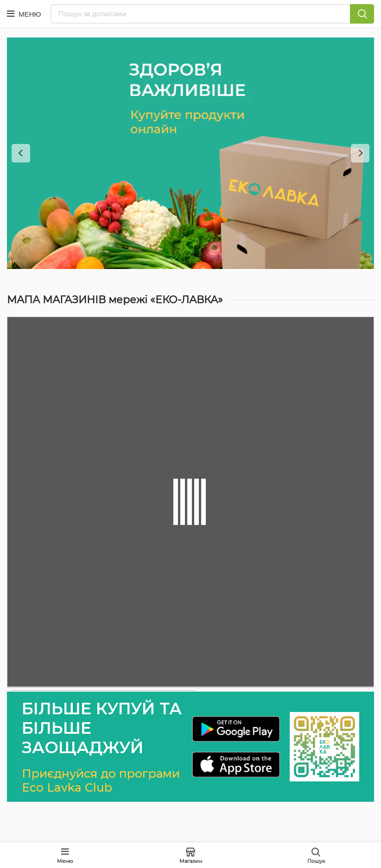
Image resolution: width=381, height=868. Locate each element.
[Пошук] (213, 14)
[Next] (360, 153)
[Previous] (21, 153)
